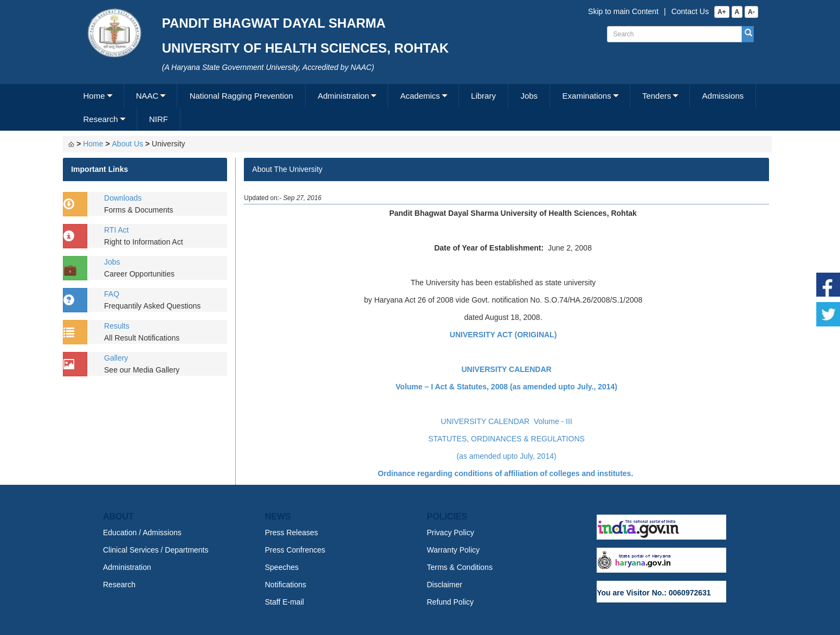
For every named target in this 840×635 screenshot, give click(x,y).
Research (100, 119)
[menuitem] (97, 96)
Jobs (529, 96)
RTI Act (117, 230)
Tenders (657, 96)
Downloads (123, 198)
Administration (343, 96)
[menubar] (419, 107)
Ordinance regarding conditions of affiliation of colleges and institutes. (506, 473)
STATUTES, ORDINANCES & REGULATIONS (506, 439)
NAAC (147, 96)
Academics (420, 96)
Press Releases (292, 533)
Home (94, 96)
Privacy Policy (451, 533)
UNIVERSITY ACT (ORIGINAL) (503, 335)
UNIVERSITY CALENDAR (506, 369)
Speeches (282, 567)
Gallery (116, 358)
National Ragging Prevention (241, 96)
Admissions (723, 96)
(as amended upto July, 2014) (506, 456)
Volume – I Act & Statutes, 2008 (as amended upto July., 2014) (506, 387)
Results (117, 326)
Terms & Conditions (460, 567)
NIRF (159, 119)
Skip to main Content (623, 11)
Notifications (286, 585)
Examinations (587, 96)
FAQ (112, 294)
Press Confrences (295, 550)
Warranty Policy (454, 550)
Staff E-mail (285, 602)
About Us (128, 144)
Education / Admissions (142, 533)
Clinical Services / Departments (156, 550)
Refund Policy (450, 602)
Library (483, 96)
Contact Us (690, 11)
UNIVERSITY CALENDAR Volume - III (506, 421)
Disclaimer (445, 585)
